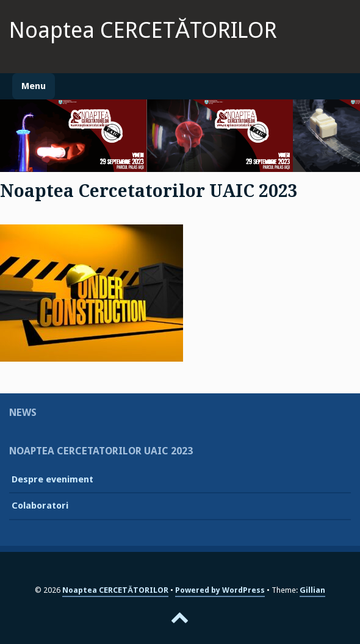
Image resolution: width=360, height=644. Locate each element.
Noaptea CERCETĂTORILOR (143, 30)
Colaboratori (40, 506)
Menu (34, 86)
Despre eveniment (52, 479)
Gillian (312, 590)
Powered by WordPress (220, 590)
